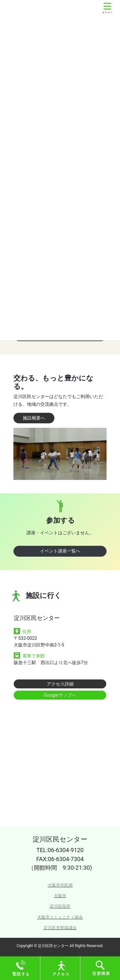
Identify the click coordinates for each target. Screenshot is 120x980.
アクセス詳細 (60, 684)
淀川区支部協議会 (60, 928)
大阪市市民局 (60, 885)
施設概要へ (34, 418)
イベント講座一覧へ (60, 551)
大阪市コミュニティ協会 (60, 917)
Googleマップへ (60, 695)
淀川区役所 (60, 906)
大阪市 (60, 896)
